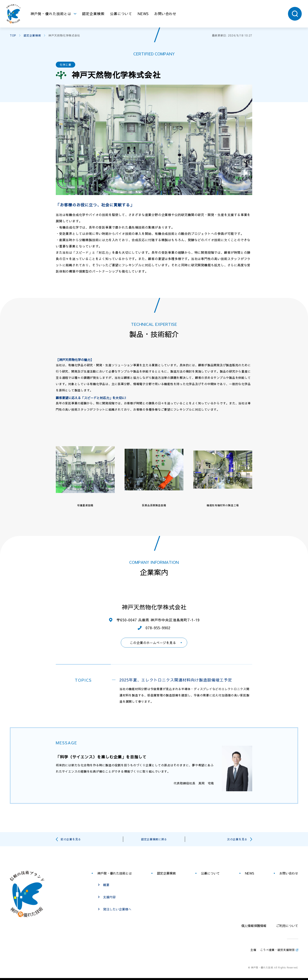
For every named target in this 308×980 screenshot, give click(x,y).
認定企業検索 (93, 14)
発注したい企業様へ (117, 909)
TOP (13, 35)
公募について (121, 14)
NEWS (143, 14)
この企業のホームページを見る (153, 643)
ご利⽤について (287, 926)
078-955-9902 (158, 628)
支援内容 (109, 897)
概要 (106, 885)
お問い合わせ (165, 14)
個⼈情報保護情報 (254, 926)
